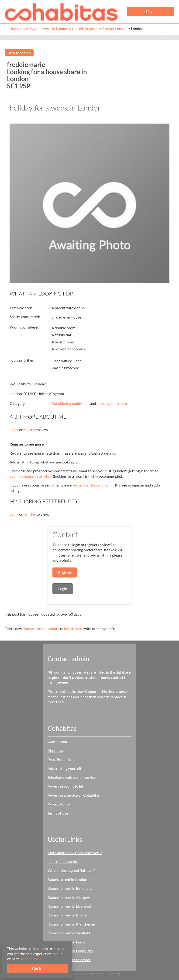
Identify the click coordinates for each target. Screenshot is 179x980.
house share (74, 629)
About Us (55, 750)
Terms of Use (58, 813)
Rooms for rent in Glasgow (69, 897)
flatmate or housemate (41, 629)
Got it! (37, 968)
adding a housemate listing (31, 476)
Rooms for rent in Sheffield (69, 933)
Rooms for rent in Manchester (71, 924)
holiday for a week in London (45, 29)
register (29, 430)
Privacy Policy (59, 804)
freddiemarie (26, 64)
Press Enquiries (60, 759)
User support (58, 741)
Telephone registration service (72, 777)
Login (14, 430)
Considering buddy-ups (70, 403)
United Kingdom (85, 29)
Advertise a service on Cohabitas (74, 795)
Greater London (115, 29)
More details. (31, 959)
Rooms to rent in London (67, 879)
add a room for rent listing (93, 485)
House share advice (63, 861)
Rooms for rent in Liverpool (69, 906)
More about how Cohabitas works (75, 853)
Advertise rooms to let (65, 786)
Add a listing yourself (64, 768)
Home (14, 29)
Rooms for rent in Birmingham (72, 888)
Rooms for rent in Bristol (67, 915)
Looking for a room (112, 403)
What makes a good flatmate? (71, 870)
